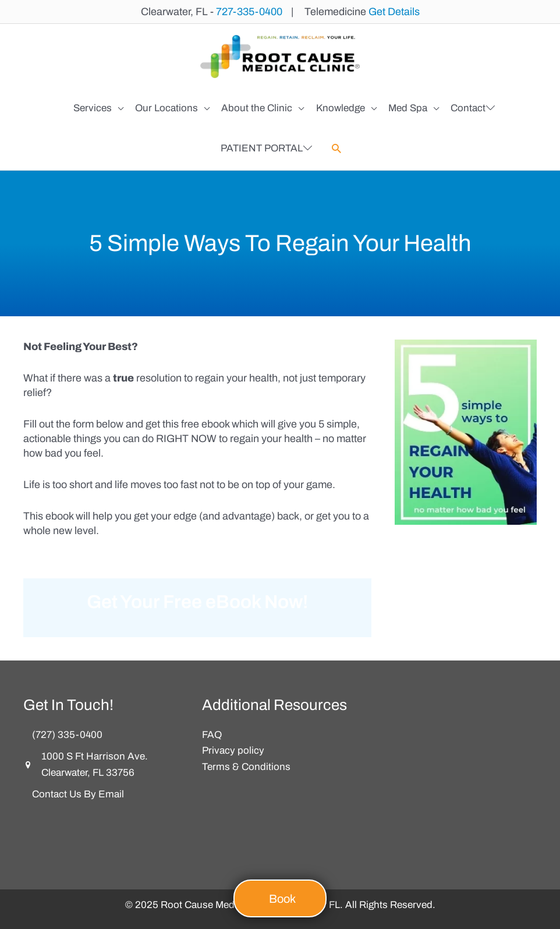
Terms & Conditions (246, 766)
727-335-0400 (249, 12)
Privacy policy (233, 749)
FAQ (212, 733)
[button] (336, 148)
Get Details (394, 12)
